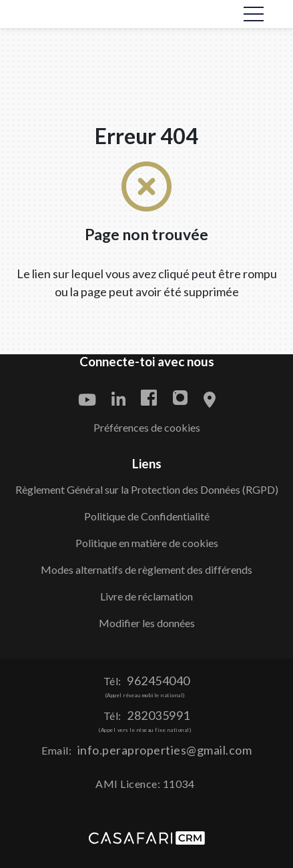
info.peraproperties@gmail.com (165, 750)
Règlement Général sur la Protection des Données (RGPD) (147, 489)
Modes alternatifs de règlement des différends (146, 569)
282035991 (159, 715)
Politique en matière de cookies (147, 543)
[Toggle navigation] (254, 14)
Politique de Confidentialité (147, 516)
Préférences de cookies (147, 427)
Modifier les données (147, 623)
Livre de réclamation (146, 596)
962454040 (159, 681)
